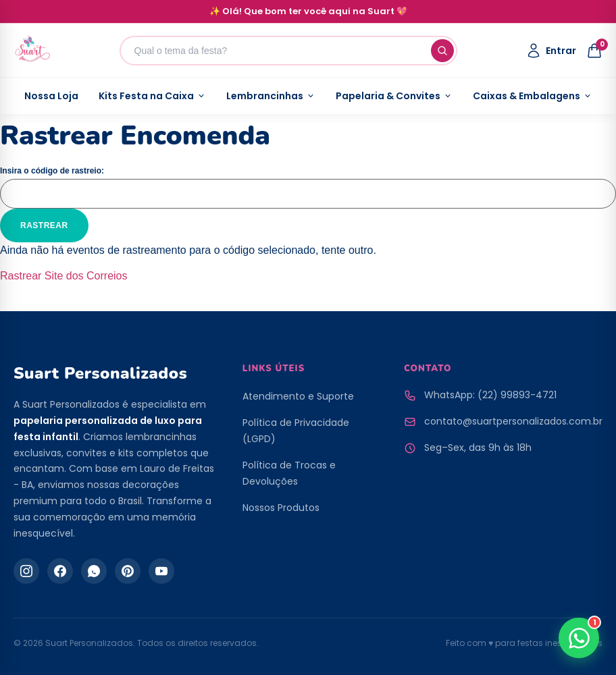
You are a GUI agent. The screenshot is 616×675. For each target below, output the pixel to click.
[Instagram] (26, 571)
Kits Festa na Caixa (152, 96)
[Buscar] (442, 51)
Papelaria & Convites (394, 96)
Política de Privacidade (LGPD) (296, 431)
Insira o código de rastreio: (52, 171)
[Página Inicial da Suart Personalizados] (32, 50)
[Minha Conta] (551, 51)
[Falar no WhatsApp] (579, 638)
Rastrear (44, 225)
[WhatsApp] (94, 571)
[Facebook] (60, 571)
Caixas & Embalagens (533, 96)
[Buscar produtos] (288, 51)
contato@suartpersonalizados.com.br (513, 421)
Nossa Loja (51, 96)
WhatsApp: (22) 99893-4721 (490, 395)
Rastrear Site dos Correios (64, 276)
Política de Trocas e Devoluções (289, 473)
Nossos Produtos (281, 508)
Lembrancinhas (271, 96)
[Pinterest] (128, 571)
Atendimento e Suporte (298, 396)
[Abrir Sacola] (594, 51)
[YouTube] (161, 571)
